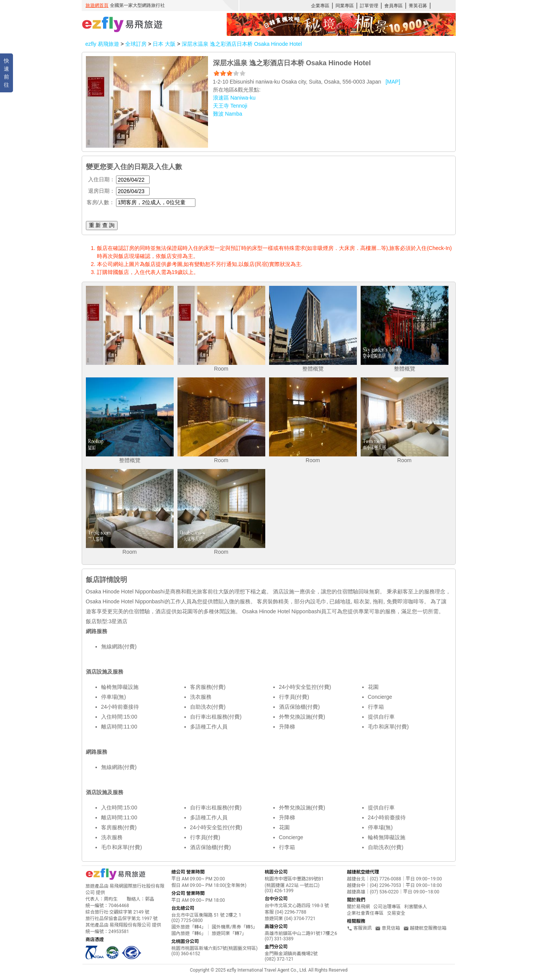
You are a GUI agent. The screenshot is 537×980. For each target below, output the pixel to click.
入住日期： (102, 179)
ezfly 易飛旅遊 (102, 44)
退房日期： (102, 191)
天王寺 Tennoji (230, 106)
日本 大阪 (165, 44)
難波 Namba (228, 114)
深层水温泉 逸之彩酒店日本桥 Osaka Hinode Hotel (242, 44)
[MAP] (393, 82)
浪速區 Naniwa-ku (234, 98)
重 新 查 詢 (102, 225)
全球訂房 (136, 44)
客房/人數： (101, 202)
